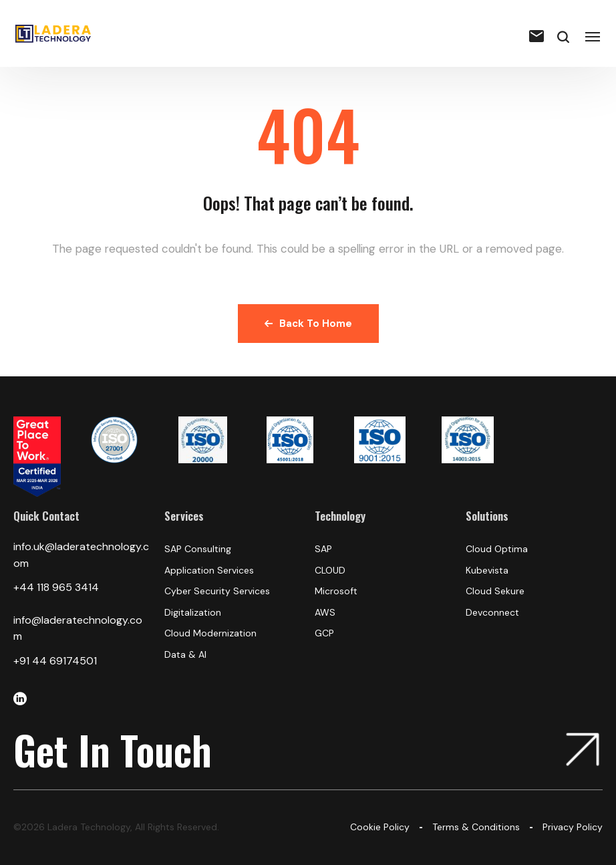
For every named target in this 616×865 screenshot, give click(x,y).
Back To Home (308, 324)
